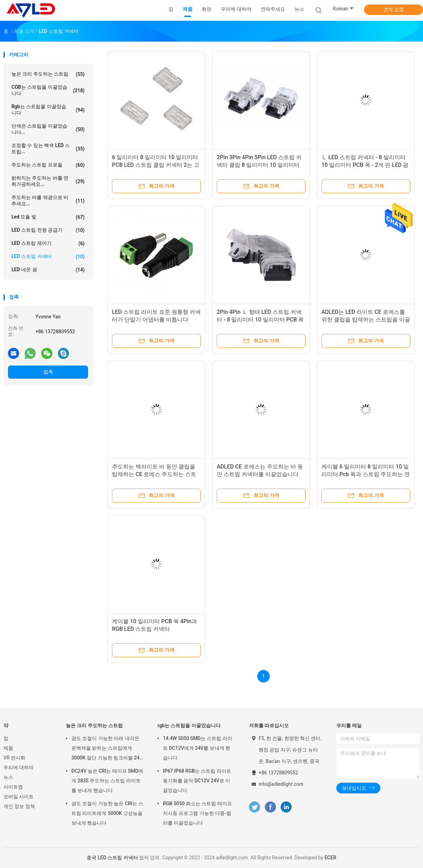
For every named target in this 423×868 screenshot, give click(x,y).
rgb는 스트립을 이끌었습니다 (48, 110)
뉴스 (8, 777)
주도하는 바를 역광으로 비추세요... (48, 200)
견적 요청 (393, 9)
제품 (8, 748)
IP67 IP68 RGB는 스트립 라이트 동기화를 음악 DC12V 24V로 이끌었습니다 (197, 781)
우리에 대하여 (19, 767)
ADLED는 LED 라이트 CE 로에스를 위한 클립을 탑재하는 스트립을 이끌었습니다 (366, 320)
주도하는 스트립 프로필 (48, 165)
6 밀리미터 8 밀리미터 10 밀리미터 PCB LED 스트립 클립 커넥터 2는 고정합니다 (156, 165)
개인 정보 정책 (19, 806)
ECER (330, 858)
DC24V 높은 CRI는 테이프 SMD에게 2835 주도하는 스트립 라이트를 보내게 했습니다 (107, 781)
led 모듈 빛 (48, 217)
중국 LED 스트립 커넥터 (112, 858)
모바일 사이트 (19, 797)
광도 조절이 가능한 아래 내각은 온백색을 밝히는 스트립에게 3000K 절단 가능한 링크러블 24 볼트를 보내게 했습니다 (106, 749)
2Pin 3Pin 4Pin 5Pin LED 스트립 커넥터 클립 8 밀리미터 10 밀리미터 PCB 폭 (259, 165)
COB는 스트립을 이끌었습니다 (48, 90)
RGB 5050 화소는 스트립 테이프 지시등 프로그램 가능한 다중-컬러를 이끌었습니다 (197, 813)
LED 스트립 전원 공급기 (48, 230)
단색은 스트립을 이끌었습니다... (48, 129)
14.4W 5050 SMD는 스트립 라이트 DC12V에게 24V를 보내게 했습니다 (198, 748)
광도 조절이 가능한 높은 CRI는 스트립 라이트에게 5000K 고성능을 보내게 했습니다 (107, 813)
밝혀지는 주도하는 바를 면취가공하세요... (48, 181)
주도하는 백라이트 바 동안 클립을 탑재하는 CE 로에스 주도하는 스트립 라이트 (154, 474)
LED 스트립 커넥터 (48, 257)
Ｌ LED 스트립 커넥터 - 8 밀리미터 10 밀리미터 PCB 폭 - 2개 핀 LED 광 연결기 (365, 165)
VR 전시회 (14, 758)
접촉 (48, 372)
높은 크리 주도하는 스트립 (48, 74)
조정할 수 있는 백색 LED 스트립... (48, 148)
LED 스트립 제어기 (48, 243)
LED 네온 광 (48, 270)
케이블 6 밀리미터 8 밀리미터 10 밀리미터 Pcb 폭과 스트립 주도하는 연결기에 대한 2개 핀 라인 (366, 474)
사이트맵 (13, 787)
